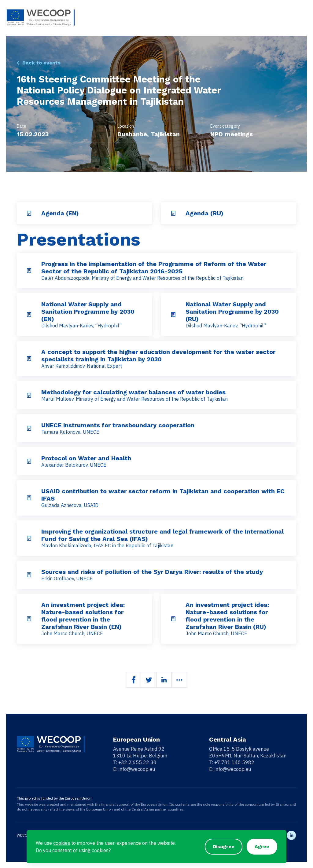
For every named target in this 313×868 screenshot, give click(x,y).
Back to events (41, 63)
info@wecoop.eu (137, 769)
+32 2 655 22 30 (137, 762)
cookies (62, 843)
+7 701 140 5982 (234, 762)
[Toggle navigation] (303, 18)
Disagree (224, 846)
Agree (262, 846)
